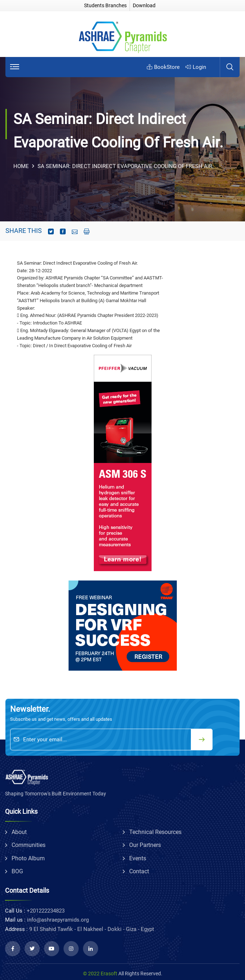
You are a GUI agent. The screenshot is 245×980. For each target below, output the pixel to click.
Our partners (145, 845)
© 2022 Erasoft (100, 974)
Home (21, 166)
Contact (139, 871)
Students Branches (105, 5)
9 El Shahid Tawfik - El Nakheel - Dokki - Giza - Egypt (92, 929)
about (19, 832)
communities (29, 845)
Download (144, 5)
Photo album (28, 858)
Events (138, 858)
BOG (17, 871)
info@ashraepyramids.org (58, 920)
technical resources (155, 832)
